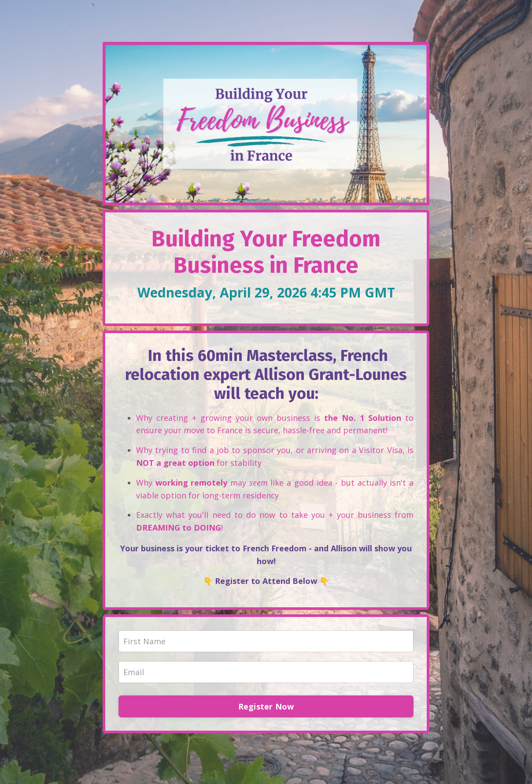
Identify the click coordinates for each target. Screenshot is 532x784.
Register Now (266, 706)
